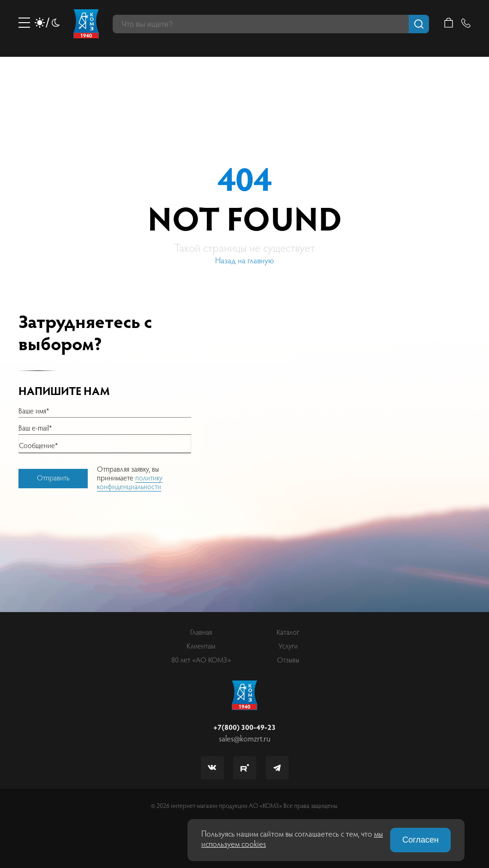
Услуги (288, 647)
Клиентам (201, 647)
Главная (201, 633)
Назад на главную (244, 261)
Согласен (420, 840)
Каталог (288, 633)
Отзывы (288, 661)
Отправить (53, 479)
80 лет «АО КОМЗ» (201, 661)
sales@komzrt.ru (245, 740)
